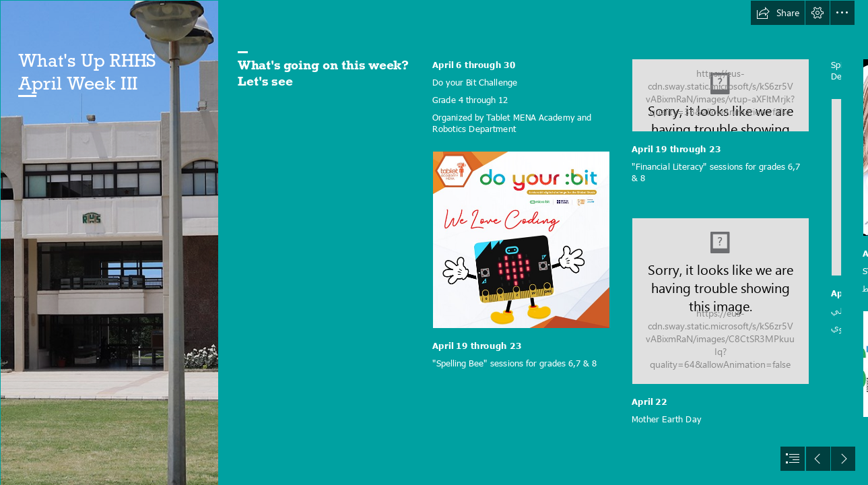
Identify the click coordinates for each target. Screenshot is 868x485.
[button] (778, 13)
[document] (434, 243)
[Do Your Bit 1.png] (521, 240)
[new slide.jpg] (109, 243)
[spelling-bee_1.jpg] (721, 95)
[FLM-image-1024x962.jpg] (721, 301)
